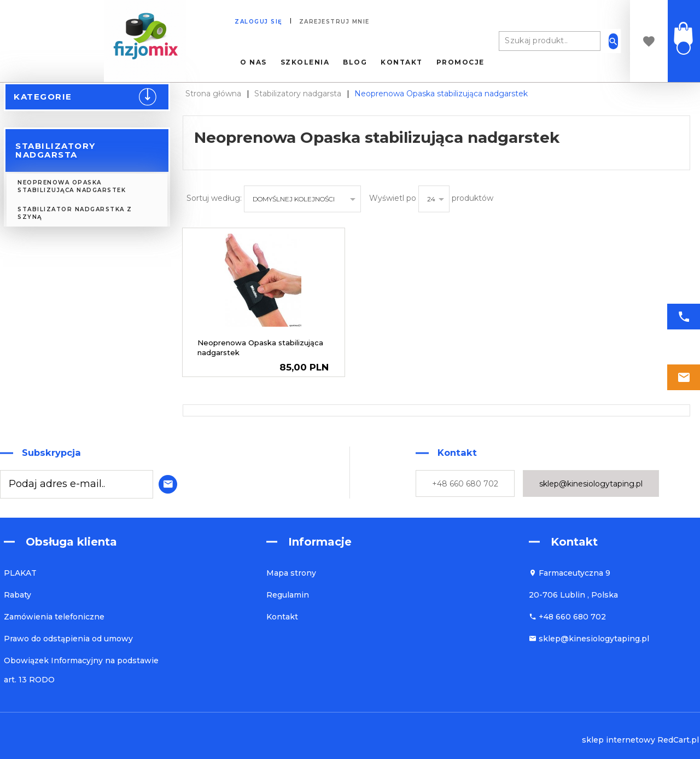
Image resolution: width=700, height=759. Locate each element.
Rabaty (17, 595)
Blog (355, 62)
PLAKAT (20, 573)
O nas (253, 62)
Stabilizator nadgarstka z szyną (75, 213)
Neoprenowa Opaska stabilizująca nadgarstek (72, 186)
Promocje (460, 62)
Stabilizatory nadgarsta (56, 150)
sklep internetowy (619, 740)
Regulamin (288, 595)
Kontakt (402, 62)
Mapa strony (291, 573)
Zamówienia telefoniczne (54, 617)
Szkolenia (305, 62)
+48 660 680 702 (465, 484)
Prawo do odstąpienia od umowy (68, 639)
